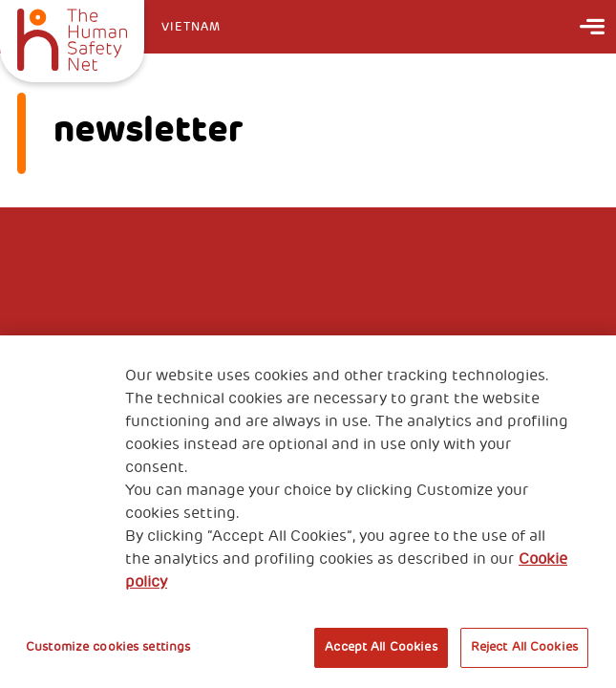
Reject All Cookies (524, 647)
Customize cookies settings (108, 647)
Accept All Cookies (381, 647)
